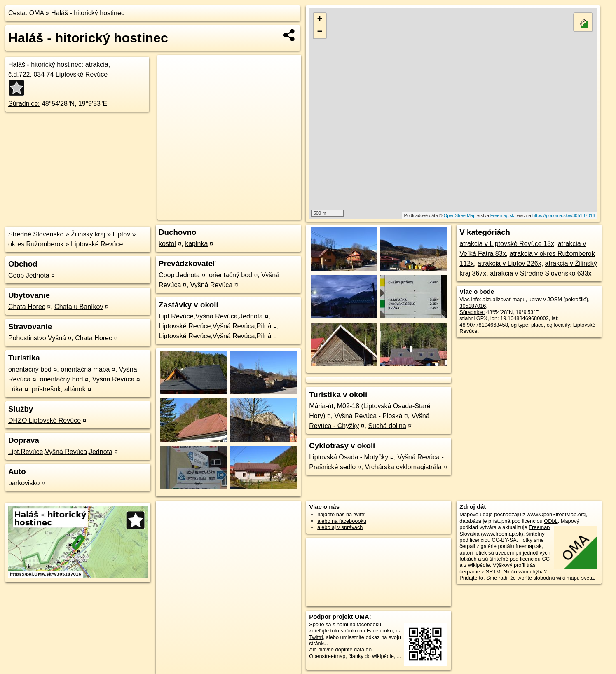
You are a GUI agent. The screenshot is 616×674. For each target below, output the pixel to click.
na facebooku (365, 624)
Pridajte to (471, 578)
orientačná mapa (85, 369)
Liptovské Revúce (97, 244)
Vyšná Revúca (114, 379)
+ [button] (320, 19)
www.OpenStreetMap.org (556, 514)
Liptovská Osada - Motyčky (349, 457)
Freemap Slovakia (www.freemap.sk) (505, 530)
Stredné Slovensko (36, 234)
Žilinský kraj (88, 234)
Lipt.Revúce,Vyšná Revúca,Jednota (60, 452)
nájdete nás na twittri (341, 514)
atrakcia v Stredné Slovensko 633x (541, 273)
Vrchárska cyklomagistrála (403, 467)
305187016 (473, 306)
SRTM (493, 572)
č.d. (19, 74)
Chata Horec (27, 307)
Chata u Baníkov (79, 307)
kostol (167, 244)
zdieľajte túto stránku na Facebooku (351, 631)
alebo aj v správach (340, 527)
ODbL (551, 521)
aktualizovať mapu (504, 299)
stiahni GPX (473, 318)
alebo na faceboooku (342, 521)
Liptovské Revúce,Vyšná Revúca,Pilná (215, 326)
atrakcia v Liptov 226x (509, 263)
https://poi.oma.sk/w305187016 (564, 215)
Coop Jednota (29, 275)
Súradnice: (24, 104)
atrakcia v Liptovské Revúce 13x (507, 244)
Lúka (15, 389)
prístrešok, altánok (59, 389)
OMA (37, 13)
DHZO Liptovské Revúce (45, 420)
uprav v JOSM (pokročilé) (558, 299)
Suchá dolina (387, 426)
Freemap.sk (502, 215)
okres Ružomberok (36, 244)
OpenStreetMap (460, 215)
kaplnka (196, 244)
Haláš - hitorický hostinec (88, 13)
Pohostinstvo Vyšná (37, 338)
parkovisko (24, 483)
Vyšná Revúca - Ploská (369, 416)
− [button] (320, 32)
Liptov (121, 234)
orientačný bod (30, 369)
